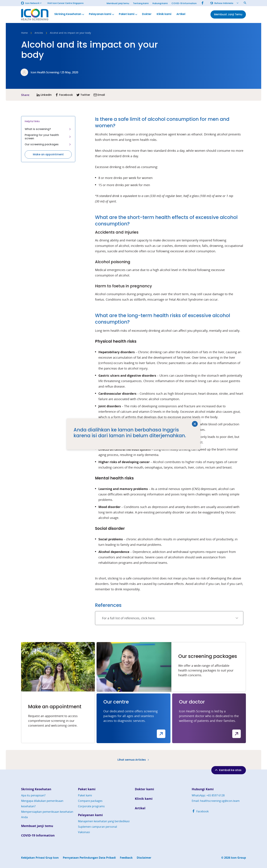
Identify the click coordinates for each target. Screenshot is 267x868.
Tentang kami (141, 3)
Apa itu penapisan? (33, 795)
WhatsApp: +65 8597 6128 (208, 795)
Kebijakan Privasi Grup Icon (40, 858)
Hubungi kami (160, 3)
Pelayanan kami (102, 14)
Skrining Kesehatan (70, 14)
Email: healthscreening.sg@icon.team (216, 801)
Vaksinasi (84, 832)
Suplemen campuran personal (97, 827)
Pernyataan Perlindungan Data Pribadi (89, 858)
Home (24, 33)
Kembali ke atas (228, 770)
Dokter (147, 14)
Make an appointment (48, 154)
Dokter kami (144, 789)
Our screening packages (48, 144)
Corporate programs (91, 806)
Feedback (126, 858)
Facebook (200, 811)
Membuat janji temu (118, 3)
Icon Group (238, 858)
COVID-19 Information (184, 3)
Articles (39, 33)
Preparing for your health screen (48, 137)
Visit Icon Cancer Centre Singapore (65, 3)
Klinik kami (164, 14)
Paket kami (128, 14)
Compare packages (90, 801)
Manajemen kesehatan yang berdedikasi (104, 821)
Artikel (181, 14)
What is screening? (48, 129)
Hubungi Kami (203, 789)
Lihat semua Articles (134, 760)
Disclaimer (144, 858)
